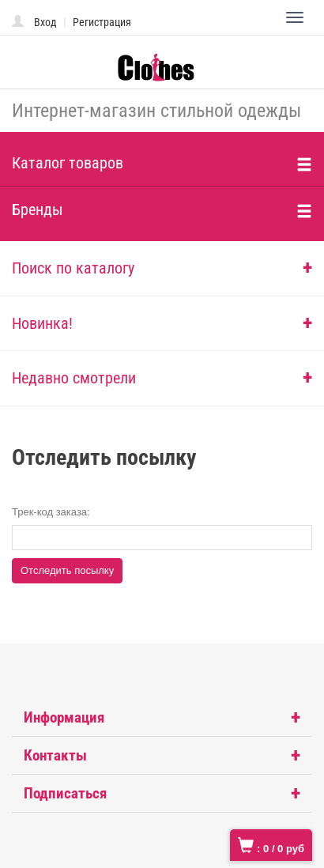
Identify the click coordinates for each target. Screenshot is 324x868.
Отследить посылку (67, 570)
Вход (45, 22)
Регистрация (102, 22)
